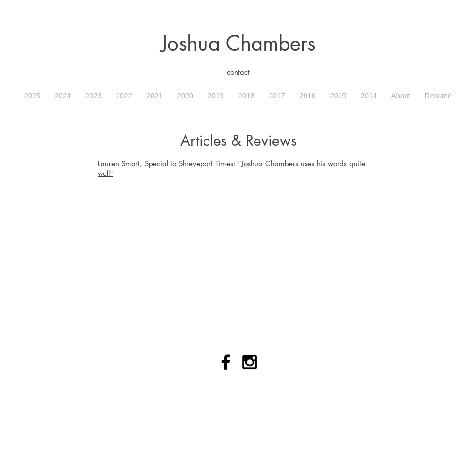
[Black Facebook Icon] (226, 362)
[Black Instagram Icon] (250, 362)
